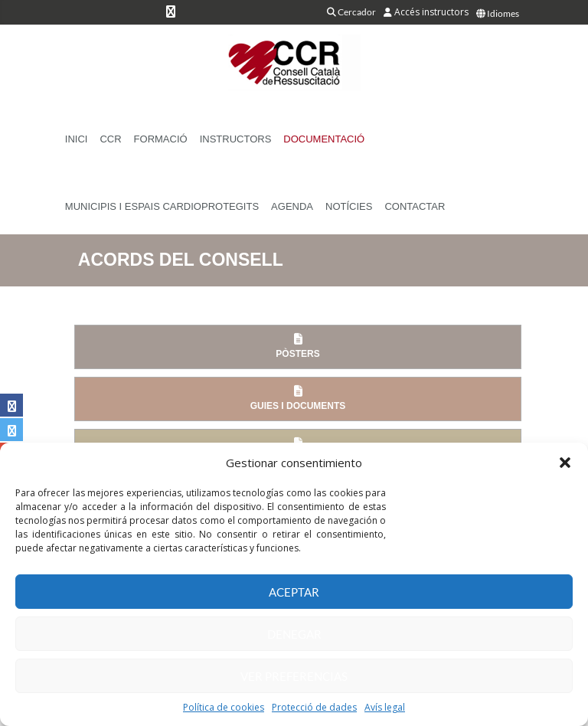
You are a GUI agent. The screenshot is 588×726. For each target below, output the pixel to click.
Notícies (349, 206)
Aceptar (294, 592)
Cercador (351, 12)
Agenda (292, 206)
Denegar (294, 634)
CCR (110, 139)
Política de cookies (224, 707)
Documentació (324, 139)
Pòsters (298, 346)
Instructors (236, 139)
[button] (565, 463)
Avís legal (385, 707)
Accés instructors (426, 12)
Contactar (415, 206)
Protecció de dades (314, 707)
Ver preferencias (294, 676)
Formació (161, 139)
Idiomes (498, 13)
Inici (77, 139)
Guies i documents (298, 398)
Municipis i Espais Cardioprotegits (162, 206)
